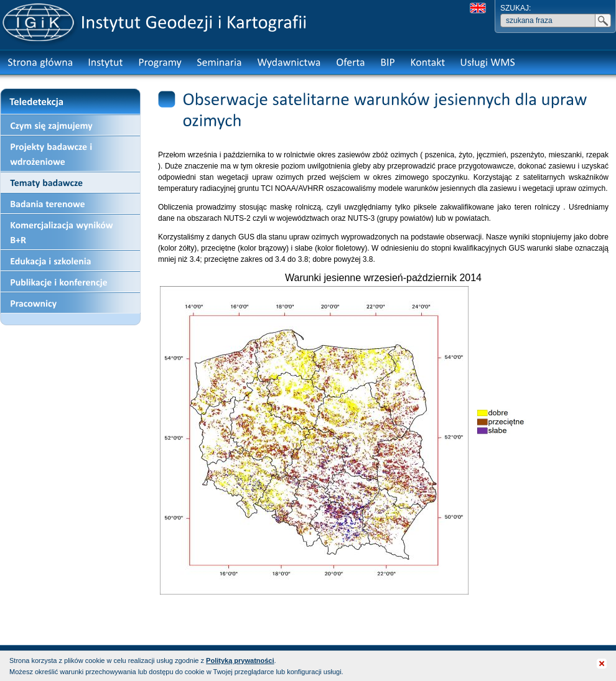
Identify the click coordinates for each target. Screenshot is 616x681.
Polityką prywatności (240, 660)
